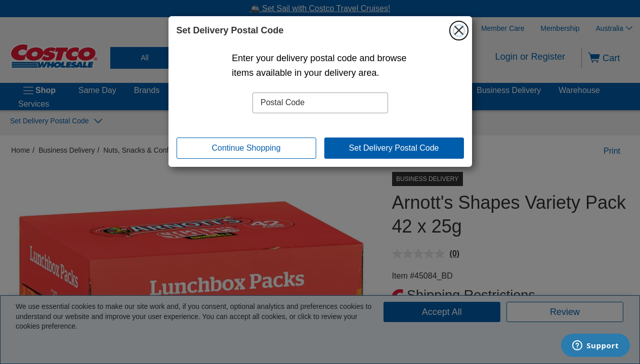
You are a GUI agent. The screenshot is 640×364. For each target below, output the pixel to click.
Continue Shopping (246, 148)
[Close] (459, 30)
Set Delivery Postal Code (394, 148)
